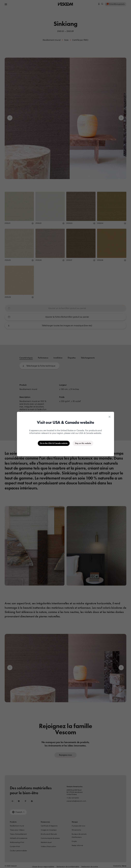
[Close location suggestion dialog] (110, 417)
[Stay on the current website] (83, 443)
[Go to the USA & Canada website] (54, 443)
